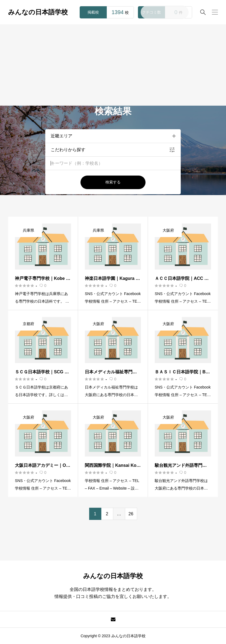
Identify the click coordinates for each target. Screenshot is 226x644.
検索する (113, 182)
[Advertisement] (113, 65)
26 (131, 514)
